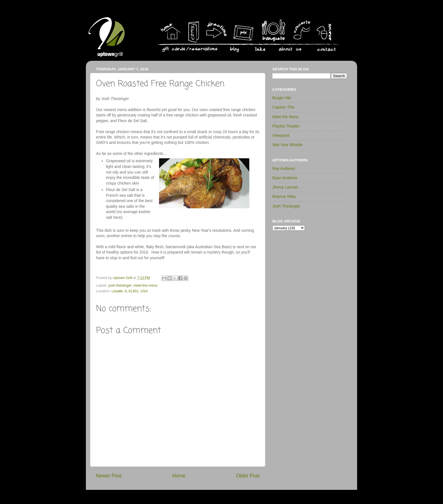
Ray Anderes (284, 168)
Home (179, 476)
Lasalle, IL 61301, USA (130, 291)
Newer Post (109, 476)
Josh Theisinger (286, 206)
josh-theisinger (120, 285)
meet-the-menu (145, 285)
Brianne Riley (284, 196)
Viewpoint (281, 135)
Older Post (248, 476)
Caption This (283, 107)
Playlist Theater (286, 126)
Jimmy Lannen (285, 187)
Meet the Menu (285, 117)
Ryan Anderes (285, 178)
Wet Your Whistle (287, 145)
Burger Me (282, 98)
